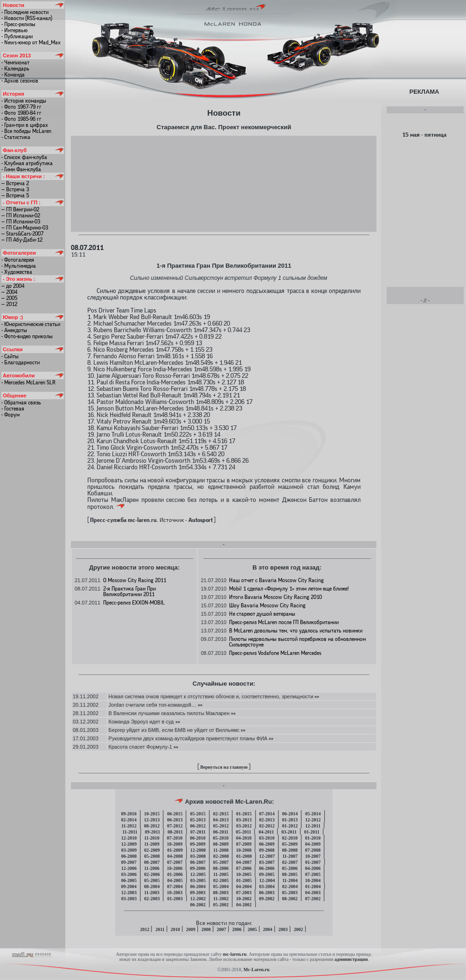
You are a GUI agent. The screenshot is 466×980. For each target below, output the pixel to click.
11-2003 (152, 893)
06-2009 (267, 844)
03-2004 (267, 886)
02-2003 (152, 899)
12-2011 (313, 826)
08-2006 (221, 868)
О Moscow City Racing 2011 (135, 580)
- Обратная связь (21, 403)
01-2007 (313, 862)
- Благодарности (21, 362)
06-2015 (175, 814)
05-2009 (290, 844)
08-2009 (221, 844)
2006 (237, 929)
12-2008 (198, 850)
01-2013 (290, 820)
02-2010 (290, 838)
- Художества (17, 272)
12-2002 (198, 899)
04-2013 (221, 820)
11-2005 (221, 874)
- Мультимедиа (19, 266)
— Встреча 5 (15, 195)
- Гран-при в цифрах (25, 125)
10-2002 (244, 899)
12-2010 (129, 838)
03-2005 (198, 880)
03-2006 (129, 874)
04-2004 (244, 886)
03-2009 (129, 850)
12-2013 (152, 820)
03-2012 (244, 826)
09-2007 (129, 862)
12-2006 (129, 868)
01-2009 (175, 850)
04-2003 (313, 893)
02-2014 (129, 820)
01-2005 (244, 880)
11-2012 (129, 826)
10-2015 (152, 814)
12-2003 (129, 893)
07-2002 (313, 899)
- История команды (24, 101)
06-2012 (198, 826)
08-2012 (152, 826)
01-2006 (175, 874)
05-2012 (221, 826)
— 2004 (9, 292)
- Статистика (16, 137)
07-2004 (175, 886)
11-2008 (221, 850)
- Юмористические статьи (31, 324)
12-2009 (129, 844)
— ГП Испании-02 (21, 215)
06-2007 (198, 862)
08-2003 (221, 893)
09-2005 (267, 874)
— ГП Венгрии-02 (20, 209)
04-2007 (244, 862)
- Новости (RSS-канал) (27, 18)
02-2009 (152, 850)
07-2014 (267, 814)
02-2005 (221, 880)
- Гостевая (13, 409)
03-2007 (267, 862)
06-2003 (267, 893)
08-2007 (152, 862)
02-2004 (290, 886)
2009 (191, 929)
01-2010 (313, 838)
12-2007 (267, 856)
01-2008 (244, 856)
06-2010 (198, 838)
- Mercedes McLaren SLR (28, 382)
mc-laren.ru (235, 954)
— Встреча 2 (15, 183)
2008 (206, 929)
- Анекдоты (14, 330)
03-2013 (244, 820)
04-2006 (313, 868)
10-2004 (313, 880)
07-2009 (244, 844)
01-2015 (244, 814)
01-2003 (175, 899)
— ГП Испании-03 (21, 222)
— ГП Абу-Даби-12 (22, 240)
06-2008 (129, 856)
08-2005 (290, 874)
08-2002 (290, 899)
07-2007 (175, 862)
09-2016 (129, 814)
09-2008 (267, 850)
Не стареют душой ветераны (262, 614)
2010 (175, 929)
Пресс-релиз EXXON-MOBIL (134, 603)
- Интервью (14, 30)
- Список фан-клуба (24, 157)
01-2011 (312, 832)
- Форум (10, 415)
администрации (351, 959)
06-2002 (198, 905)
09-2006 (198, 868)
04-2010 (244, 838)
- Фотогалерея (18, 260)
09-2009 (198, 844)
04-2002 (244, 905)
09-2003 (198, 893)
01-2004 (313, 886)
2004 (268, 929)
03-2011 (289, 832)
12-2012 (313, 820)
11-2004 (290, 880)
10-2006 (175, 868)
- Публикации (17, 36)
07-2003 (244, 893)
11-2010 (152, 838)
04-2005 (175, 880)
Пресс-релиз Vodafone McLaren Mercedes (275, 653)
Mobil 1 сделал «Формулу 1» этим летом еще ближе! (289, 589)
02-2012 (267, 826)
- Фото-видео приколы (27, 336)
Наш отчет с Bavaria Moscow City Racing (276, 580)
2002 (299, 929)
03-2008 (198, 856)
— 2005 (9, 298)
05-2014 (313, 814)
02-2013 (267, 820)
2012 (145, 929)
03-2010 (267, 838)
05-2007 (221, 862)
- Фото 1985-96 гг (21, 119)
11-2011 (130, 832)
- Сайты (10, 356)
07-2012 (175, 826)
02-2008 (221, 856)
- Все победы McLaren (26, 131)
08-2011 (175, 832)
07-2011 (198, 832)
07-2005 (313, 874)
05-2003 (290, 893)
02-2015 (221, 814)
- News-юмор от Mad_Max (31, 42)
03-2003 (129, 899)
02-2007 (290, 862)
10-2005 (244, 874)
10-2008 (244, 850)
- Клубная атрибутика (27, 163)
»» (316, 696)
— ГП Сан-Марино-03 (25, 228)
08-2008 (290, 850)
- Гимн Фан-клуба (21, 169)
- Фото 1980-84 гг (21, 113)
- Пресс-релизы (18, 24)
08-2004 (152, 886)
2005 (252, 929)
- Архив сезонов (20, 81)
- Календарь (15, 69)
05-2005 (152, 880)
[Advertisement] (224, 183)
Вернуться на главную (224, 767)
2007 (222, 929)
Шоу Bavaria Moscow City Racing (267, 605)
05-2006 (290, 868)
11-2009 (152, 844)
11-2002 (221, 899)
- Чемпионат (15, 63)
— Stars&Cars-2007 (22, 234)
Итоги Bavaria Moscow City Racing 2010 (275, 597)
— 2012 (9, 304)
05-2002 (221, 905)
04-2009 (313, 844)
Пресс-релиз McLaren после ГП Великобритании (284, 622)
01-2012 (290, 826)
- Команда (13, 75)
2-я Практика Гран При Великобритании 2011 (129, 591)
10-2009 (175, 844)
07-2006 (244, 868)
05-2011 (244, 832)
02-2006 (152, 874)
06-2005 (129, 880)
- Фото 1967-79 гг (21, 107)
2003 (283, 929)
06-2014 (290, 814)
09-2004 (129, 886)
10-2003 (175, 893)
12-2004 (267, 880)
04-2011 (266, 832)
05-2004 (221, 886)
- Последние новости (25, 12)
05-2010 (221, 838)
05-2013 (198, 820)
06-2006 (267, 868)
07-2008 (313, 850)
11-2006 (152, 868)
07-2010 (175, 838)
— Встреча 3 (15, 189)
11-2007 (290, 856)
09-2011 (152, 832)
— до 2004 (13, 286)
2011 (160, 929)
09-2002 (267, 899)
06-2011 (221, 832)
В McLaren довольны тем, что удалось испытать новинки (296, 631)
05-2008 (152, 856)
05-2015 (198, 814)
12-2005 (198, 874)
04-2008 (175, 856)
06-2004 (198, 886)
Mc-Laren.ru (257, 970)
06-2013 (175, 820)
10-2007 (313, 856)
